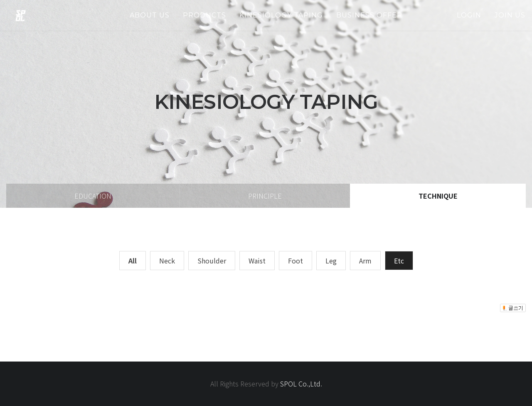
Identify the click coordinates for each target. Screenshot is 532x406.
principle (265, 196)
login (469, 15)
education (93, 196)
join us (510, 15)
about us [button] (150, 15)
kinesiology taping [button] (281, 15)
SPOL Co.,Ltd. (301, 384)
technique (438, 196)
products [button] (204, 15)
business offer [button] (369, 15)
